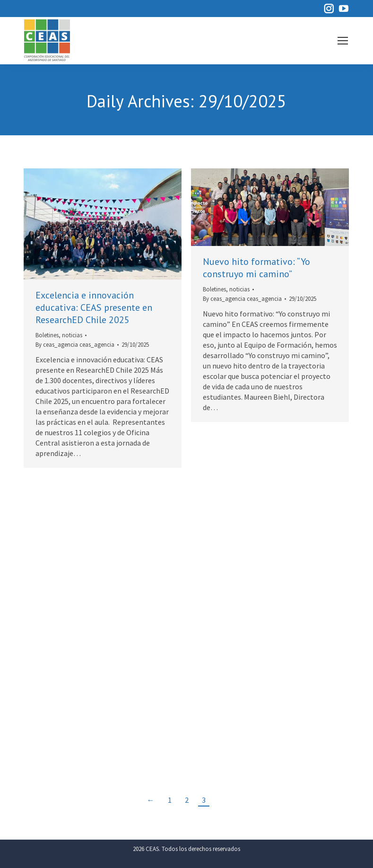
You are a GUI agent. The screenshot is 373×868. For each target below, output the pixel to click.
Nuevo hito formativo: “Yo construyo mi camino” (256, 268)
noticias (72, 335)
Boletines (47, 335)
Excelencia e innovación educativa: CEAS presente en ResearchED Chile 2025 (94, 307)
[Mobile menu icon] (343, 41)
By (75, 345)
